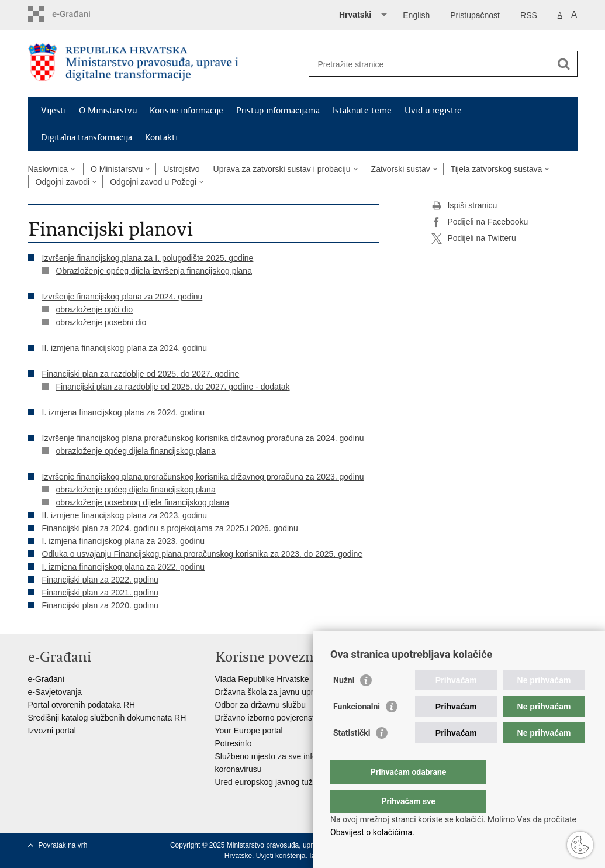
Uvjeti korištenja (281, 856)
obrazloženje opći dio (95, 309)
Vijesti (53, 111)
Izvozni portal (52, 731)
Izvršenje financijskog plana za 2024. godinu (122, 297)
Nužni (344, 704)
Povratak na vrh (63, 845)
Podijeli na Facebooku (480, 222)
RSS (529, 15)
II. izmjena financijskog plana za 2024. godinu (125, 348)
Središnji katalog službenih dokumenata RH (107, 718)
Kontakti (161, 137)
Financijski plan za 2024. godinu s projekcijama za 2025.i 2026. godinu (170, 528)
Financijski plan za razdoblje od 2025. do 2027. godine (141, 374)
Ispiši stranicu (464, 206)
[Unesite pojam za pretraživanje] (431, 64)
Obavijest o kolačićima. (372, 832)
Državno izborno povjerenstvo (269, 718)
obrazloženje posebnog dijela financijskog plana (143, 502)
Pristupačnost (475, 15)
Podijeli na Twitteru (474, 239)
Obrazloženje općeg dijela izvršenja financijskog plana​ (154, 271)
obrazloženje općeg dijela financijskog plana (136, 451)
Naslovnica (48, 169)
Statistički (352, 756)
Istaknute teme (362, 111)
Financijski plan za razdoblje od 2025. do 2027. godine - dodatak (173, 387)
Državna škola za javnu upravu (271, 692)
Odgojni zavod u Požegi (153, 182)
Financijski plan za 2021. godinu (100, 593)
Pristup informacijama (278, 111)
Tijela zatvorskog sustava (497, 169)
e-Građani (46, 679)
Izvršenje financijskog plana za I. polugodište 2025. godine (148, 258)
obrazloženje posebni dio (101, 322)
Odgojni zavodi (63, 182)
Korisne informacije (186, 111)
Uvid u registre (433, 111)
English (416, 15)
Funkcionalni (357, 730)
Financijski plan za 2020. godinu (100, 605)
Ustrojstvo (181, 169)
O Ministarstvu (108, 111)
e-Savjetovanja (55, 692)
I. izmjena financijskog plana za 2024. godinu (124, 412)
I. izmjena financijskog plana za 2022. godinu (124, 567)
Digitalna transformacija (87, 137)
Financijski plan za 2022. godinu (100, 580)
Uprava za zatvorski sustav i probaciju (282, 169)
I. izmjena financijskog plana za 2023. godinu (124, 541)
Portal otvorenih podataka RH (82, 705)
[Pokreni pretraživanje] (564, 64)
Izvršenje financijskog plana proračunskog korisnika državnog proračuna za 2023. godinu (203, 477)
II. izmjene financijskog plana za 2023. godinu (125, 515)
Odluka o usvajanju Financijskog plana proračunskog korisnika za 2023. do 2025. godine (203, 554)
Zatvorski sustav (401, 169)
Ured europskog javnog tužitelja (272, 782)
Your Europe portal (249, 731)
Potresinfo (234, 743)
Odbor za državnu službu (261, 705)
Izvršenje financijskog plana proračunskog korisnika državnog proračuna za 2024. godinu (203, 438)
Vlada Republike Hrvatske (262, 679)
